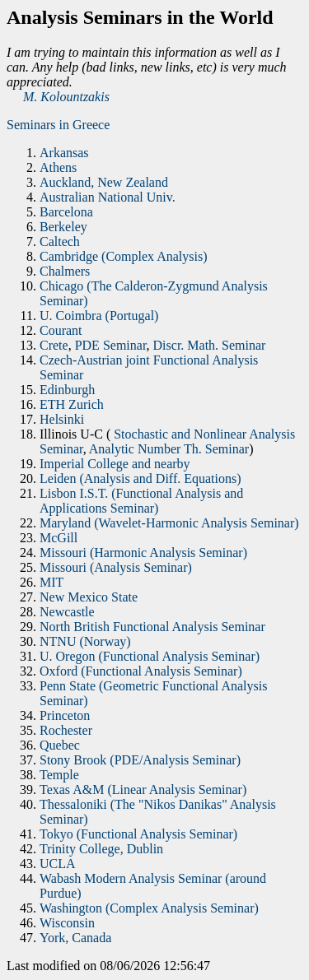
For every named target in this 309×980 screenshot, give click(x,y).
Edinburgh (67, 390)
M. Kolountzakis (66, 97)
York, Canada (75, 938)
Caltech (60, 242)
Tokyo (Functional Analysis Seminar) (138, 834)
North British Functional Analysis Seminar (152, 627)
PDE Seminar (111, 345)
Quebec (60, 745)
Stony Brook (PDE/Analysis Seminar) (140, 760)
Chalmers (65, 271)
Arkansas (64, 153)
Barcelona (66, 212)
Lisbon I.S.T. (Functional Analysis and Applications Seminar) (141, 501)
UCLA (58, 864)
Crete (54, 345)
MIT (51, 582)
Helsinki (62, 419)
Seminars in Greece (58, 125)
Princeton (65, 715)
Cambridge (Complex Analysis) (124, 256)
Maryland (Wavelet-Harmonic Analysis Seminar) (169, 523)
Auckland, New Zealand (104, 182)
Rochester (66, 730)
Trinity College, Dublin (101, 849)
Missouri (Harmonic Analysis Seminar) (143, 553)
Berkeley (63, 227)
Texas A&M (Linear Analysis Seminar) (143, 790)
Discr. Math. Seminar (210, 345)
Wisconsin (67, 923)
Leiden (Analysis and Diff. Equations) (140, 478)
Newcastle (67, 612)
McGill (59, 538)
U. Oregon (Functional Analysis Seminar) (150, 656)
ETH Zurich (72, 404)
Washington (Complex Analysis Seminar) (149, 908)
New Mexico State (89, 597)
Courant (61, 330)
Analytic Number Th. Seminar (169, 449)
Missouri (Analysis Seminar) (116, 567)
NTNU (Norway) (85, 641)
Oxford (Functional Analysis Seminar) (141, 671)
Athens (58, 167)
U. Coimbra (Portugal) (99, 316)
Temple (59, 775)
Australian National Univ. (108, 197)
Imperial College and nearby (115, 464)
